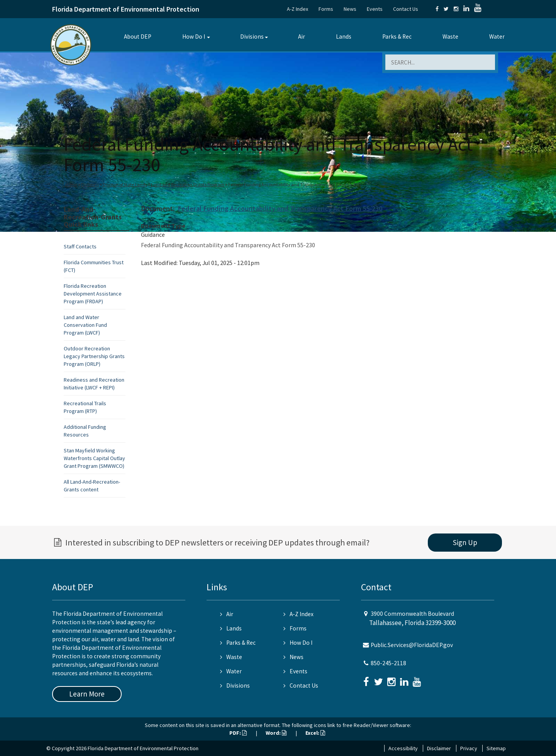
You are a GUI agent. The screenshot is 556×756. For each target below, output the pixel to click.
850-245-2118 (388, 663)
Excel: (315, 733)
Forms (326, 9)
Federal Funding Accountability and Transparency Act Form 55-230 (280, 208)
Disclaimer (439, 748)
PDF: (238, 733)
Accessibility (403, 748)
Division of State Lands (125, 184)
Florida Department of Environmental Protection (126, 9)
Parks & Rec (397, 37)
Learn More (87, 694)
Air (302, 37)
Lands (344, 37)
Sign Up (465, 542)
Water (497, 37)
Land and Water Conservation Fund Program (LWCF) (85, 325)
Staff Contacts (80, 246)
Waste (450, 37)
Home (71, 184)
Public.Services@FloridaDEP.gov (412, 645)
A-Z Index (297, 9)
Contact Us (406, 9)
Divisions (252, 37)
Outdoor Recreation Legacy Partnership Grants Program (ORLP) (94, 356)
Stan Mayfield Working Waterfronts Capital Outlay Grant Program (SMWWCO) (94, 458)
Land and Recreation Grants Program (188, 184)
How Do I (194, 37)
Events (375, 9)
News (350, 9)
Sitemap (496, 748)
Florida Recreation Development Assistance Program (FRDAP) (93, 294)
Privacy (469, 748)
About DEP (138, 37)
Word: (276, 733)
